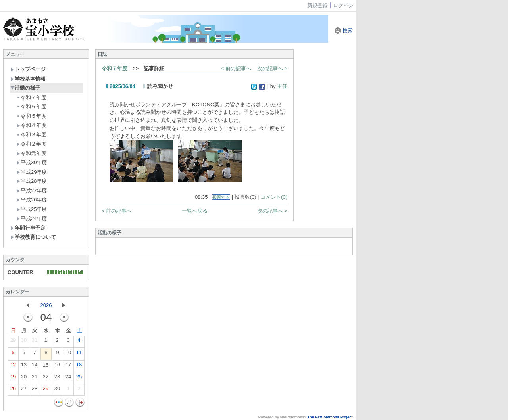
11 (79, 354)
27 (24, 390)
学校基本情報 (28, 79)
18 (79, 366)
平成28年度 (32, 181)
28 (35, 390)
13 (24, 366)
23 (57, 378)
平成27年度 (32, 191)
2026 (46, 305)
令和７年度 (31, 97)
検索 (344, 30)
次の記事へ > (272, 68)
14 (35, 366)
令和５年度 (31, 116)
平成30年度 (32, 162)
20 (24, 378)
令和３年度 (31, 135)
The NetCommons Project (330, 417)
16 (57, 366)
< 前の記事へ (236, 68)
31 (35, 342)
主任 (282, 86)
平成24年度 (32, 218)
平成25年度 (32, 209)
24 (68, 378)
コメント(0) (274, 197)
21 (35, 378)
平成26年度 (32, 200)
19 (13, 378)
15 (46, 367)
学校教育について (33, 237)
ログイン (343, 5)
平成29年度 (32, 172)
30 (24, 342)
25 (79, 378)
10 (68, 354)
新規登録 (317, 5)
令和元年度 (31, 153)
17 (68, 366)
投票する (221, 197)
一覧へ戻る (195, 211)
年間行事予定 (28, 228)
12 (13, 366)
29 (13, 342)
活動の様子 (25, 88)
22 (46, 378)
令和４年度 (31, 125)
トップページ (28, 69)
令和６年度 (31, 106)
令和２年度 (31, 144)
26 (13, 390)
